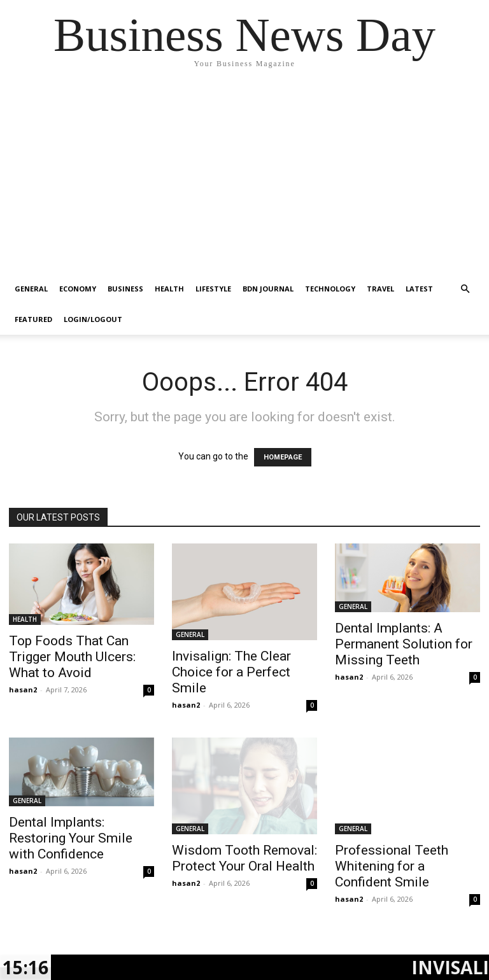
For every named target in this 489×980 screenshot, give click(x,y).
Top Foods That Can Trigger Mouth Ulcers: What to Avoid (72, 657)
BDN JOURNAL (268, 289)
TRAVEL (380, 289)
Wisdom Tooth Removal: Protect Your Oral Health (244, 858)
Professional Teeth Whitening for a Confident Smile (392, 866)
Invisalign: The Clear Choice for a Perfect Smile (231, 672)
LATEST (419, 289)
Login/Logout (93, 319)
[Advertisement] (244, 178)
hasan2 (23, 689)
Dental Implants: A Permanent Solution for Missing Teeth (404, 644)
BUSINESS (125, 289)
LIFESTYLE (213, 289)
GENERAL (31, 289)
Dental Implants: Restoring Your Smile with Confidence (71, 838)
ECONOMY (78, 289)
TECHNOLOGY (330, 289)
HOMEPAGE (283, 457)
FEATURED (33, 319)
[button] (465, 289)
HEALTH (169, 289)
